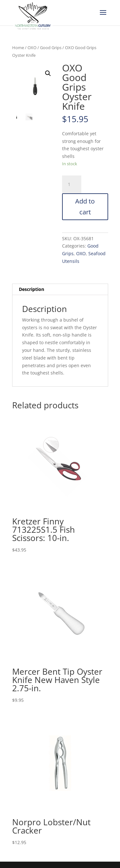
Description (32, 289)
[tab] (60, 289)
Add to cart (85, 207)
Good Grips (51, 48)
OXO (32, 48)
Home (18, 48)
